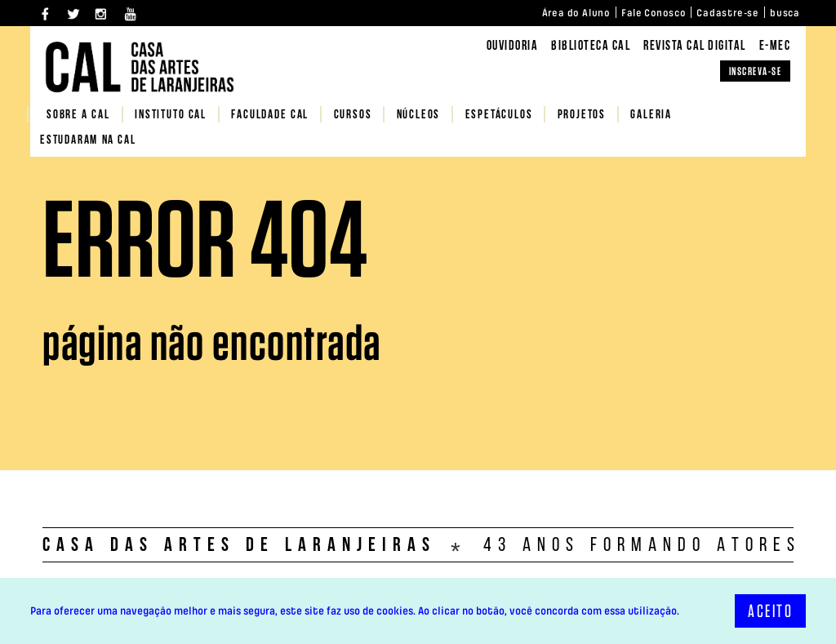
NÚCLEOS (419, 115)
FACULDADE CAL (270, 115)
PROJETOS (582, 115)
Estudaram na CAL (88, 141)
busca (785, 13)
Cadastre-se (728, 13)
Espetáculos (499, 115)
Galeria (651, 115)
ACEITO (770, 611)
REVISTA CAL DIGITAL (695, 47)
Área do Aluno (576, 13)
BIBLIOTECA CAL (591, 47)
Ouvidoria (513, 47)
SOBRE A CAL (78, 115)
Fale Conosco (654, 13)
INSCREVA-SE (756, 71)
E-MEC (775, 47)
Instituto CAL (171, 115)
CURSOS (353, 115)
